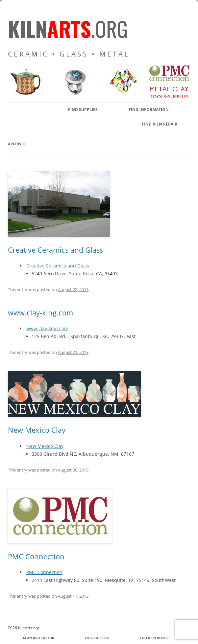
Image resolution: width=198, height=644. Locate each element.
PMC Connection (36, 556)
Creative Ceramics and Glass (55, 250)
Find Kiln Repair (160, 124)
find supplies (83, 110)
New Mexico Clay (37, 430)
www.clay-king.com (40, 312)
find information (149, 110)
